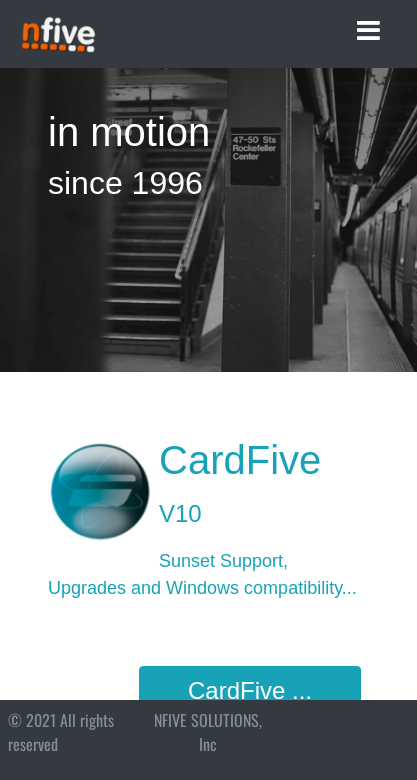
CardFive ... (250, 690)
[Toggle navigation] (368, 31)
